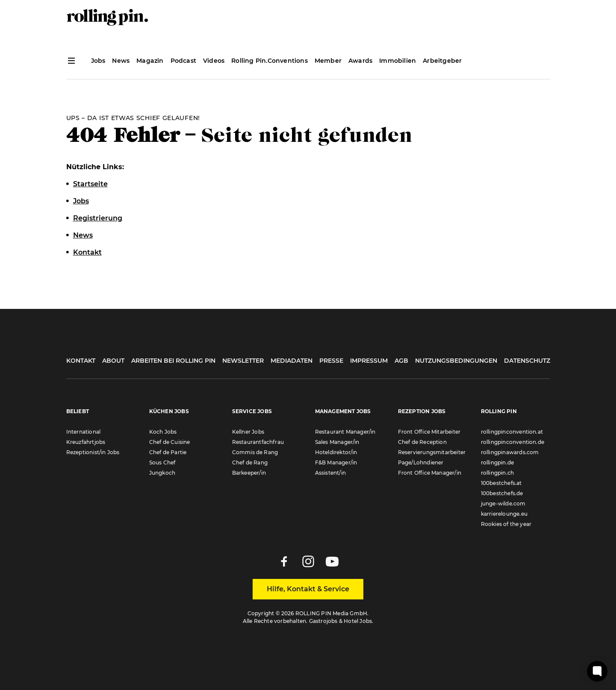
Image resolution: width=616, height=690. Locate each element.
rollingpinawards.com (510, 452)
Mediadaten (292, 361)
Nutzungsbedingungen (456, 361)
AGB (401, 361)
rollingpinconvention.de (513, 442)
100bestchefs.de (502, 493)
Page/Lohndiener (421, 462)
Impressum (369, 361)
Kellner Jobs (248, 432)
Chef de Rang (250, 462)
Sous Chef (162, 462)
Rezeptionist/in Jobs (93, 452)
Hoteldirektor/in (336, 452)
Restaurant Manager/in (345, 432)
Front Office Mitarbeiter (429, 432)
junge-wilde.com (503, 504)
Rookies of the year (506, 524)
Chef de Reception (422, 442)
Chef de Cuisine (170, 442)
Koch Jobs (163, 432)
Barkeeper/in (249, 473)
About (113, 361)
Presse (331, 361)
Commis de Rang (255, 452)
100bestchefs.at (501, 483)
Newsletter (243, 361)
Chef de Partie (168, 452)
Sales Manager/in (337, 442)
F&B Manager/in (336, 462)
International (84, 432)
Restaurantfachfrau (258, 442)
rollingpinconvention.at (512, 432)
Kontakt (81, 361)
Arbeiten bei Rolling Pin (173, 361)
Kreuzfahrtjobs (86, 442)
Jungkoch (162, 473)
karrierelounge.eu (504, 514)
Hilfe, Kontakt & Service (308, 589)
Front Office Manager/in (430, 473)
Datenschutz (527, 361)
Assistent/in (330, 473)
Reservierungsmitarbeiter (432, 452)
